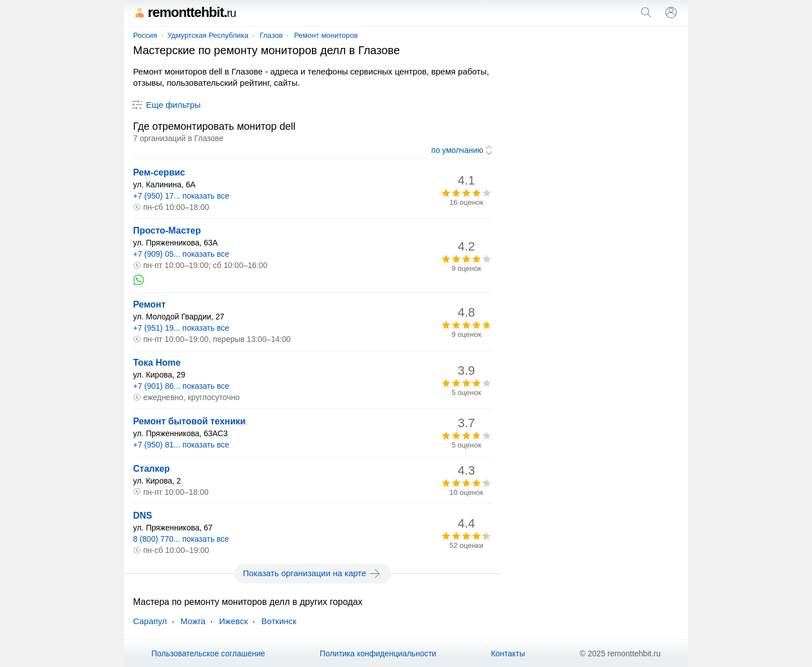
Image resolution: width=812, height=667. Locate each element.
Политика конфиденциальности (378, 653)
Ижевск (233, 621)
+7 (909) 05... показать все (181, 254)
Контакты (508, 653)
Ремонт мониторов (326, 35)
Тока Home (157, 363)
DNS (143, 515)
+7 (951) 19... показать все (181, 328)
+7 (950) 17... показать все (181, 196)
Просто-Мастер (167, 231)
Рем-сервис (159, 172)
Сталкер (151, 469)
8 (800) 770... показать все (181, 539)
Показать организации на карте (313, 573)
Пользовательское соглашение (208, 653)
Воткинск (279, 621)
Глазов (271, 35)
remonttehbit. (184, 12)
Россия (145, 35)
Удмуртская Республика (208, 35)
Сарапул (150, 621)
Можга (193, 621)
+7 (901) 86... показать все (181, 386)
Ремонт (149, 304)
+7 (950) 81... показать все (181, 445)
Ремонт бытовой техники (189, 421)
